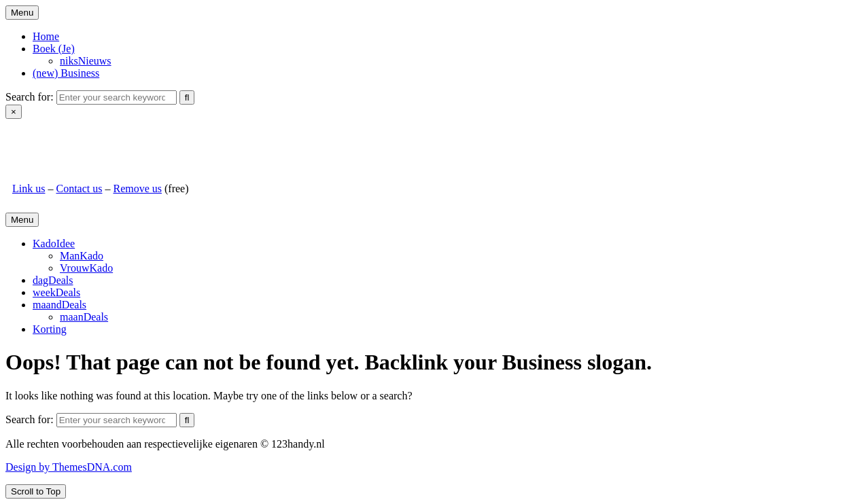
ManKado (82, 256)
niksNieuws (86, 61)
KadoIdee (54, 244)
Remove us (137, 188)
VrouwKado (86, 268)
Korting (50, 329)
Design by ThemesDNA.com (69, 467)
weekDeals (56, 292)
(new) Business (66, 73)
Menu (22, 13)
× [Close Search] (14, 112)
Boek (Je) (54, 49)
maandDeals (59, 305)
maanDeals (84, 317)
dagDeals (53, 280)
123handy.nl (39, 142)
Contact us (79, 188)
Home (46, 36)
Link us (29, 188)
